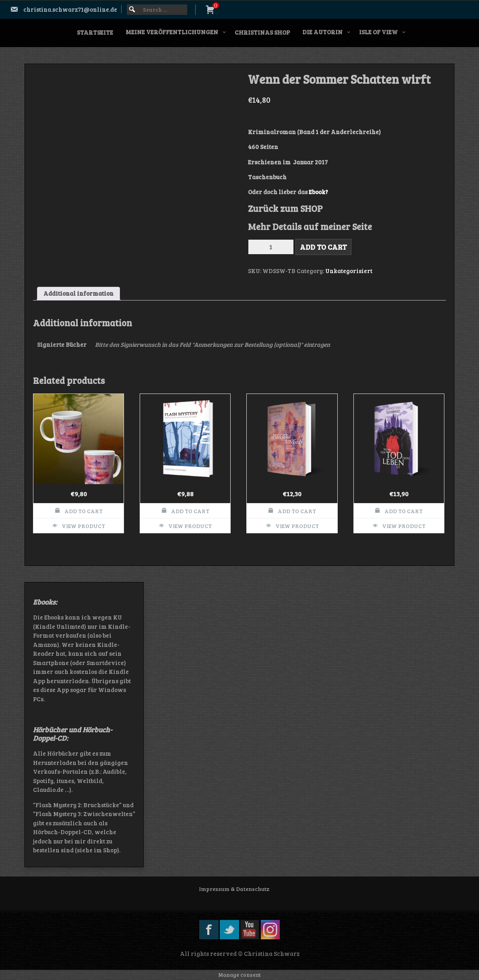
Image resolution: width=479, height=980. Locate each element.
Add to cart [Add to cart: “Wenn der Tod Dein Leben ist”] (404, 511)
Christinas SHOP (262, 32)
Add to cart (323, 247)
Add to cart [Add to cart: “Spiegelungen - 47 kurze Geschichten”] (297, 511)
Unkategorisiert (349, 271)
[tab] (78, 294)
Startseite (95, 32)
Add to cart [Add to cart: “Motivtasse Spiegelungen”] (84, 511)
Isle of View (378, 32)
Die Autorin (322, 32)
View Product (83, 526)
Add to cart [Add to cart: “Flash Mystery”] (190, 511)
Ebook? (318, 192)
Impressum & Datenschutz (234, 889)
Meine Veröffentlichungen (172, 32)
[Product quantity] (271, 247)
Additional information (78, 293)
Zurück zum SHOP (285, 208)
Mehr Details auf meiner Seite (310, 226)
